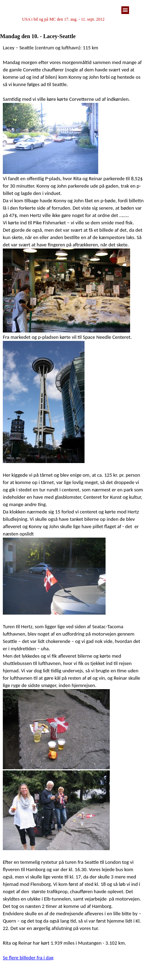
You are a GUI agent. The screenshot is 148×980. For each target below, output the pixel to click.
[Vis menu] (125, 10)
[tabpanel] (74, 19)
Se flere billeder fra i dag (28, 958)
